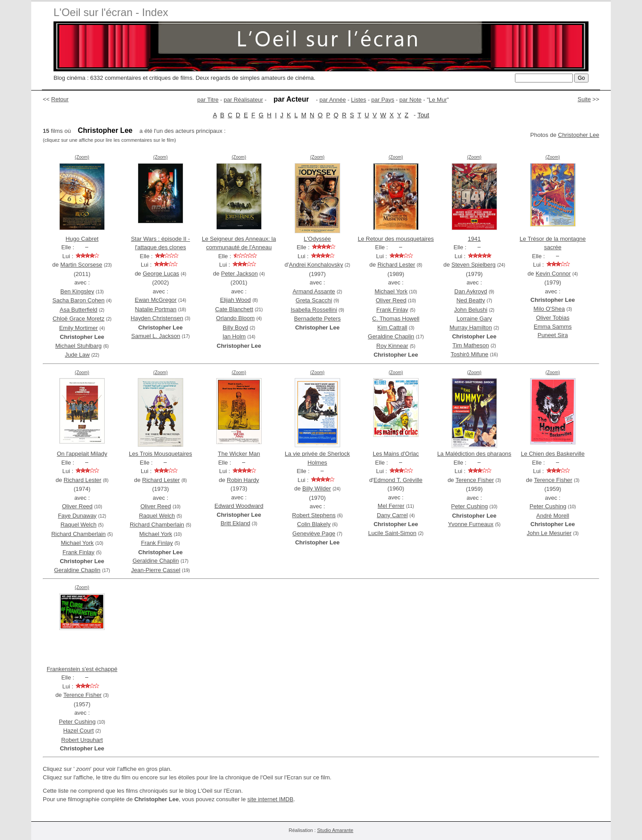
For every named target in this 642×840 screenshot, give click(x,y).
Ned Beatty (471, 300)
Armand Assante (314, 291)
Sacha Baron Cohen (79, 300)
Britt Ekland (235, 523)
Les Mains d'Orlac (396, 454)
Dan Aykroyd (471, 291)
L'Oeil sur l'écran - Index (111, 12)
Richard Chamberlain (78, 534)
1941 (474, 239)
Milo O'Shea (549, 309)
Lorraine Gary (474, 319)
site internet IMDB (270, 799)
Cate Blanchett (234, 309)
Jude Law (77, 355)
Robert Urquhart (82, 740)
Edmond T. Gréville (398, 480)
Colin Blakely (314, 524)
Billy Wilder (317, 488)
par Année (332, 100)
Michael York (391, 291)
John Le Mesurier (549, 533)
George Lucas (161, 274)
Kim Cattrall (392, 327)
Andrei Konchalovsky (316, 265)
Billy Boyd (235, 327)
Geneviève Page (314, 533)
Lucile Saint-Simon (392, 533)
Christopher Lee (579, 135)
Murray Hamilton (471, 327)
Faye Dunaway (77, 516)
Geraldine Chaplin (391, 336)
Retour (60, 99)
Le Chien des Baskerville (553, 454)
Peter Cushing (469, 506)
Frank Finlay (392, 310)
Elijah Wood (235, 300)
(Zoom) (82, 157)
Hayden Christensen (157, 318)
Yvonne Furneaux (471, 524)
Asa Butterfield (79, 310)
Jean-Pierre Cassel (156, 570)
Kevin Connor (553, 274)
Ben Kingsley (77, 291)
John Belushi (471, 310)
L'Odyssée (317, 239)
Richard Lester (397, 265)
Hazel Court (79, 731)
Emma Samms (553, 327)
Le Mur (438, 100)
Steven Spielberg (474, 265)
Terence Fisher (475, 480)
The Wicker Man (239, 454)
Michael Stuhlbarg (78, 346)
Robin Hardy (243, 480)
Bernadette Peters (317, 319)
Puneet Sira (553, 335)
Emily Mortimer (79, 328)
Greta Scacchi (314, 300)
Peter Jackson (239, 274)
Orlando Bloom (236, 318)
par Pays (383, 100)
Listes (358, 100)
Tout (423, 115)
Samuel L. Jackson (156, 336)
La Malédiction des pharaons (474, 454)
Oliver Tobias (553, 318)
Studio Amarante (335, 830)
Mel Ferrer (391, 506)
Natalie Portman (156, 309)
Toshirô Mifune (470, 354)
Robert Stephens (314, 515)
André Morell (553, 516)
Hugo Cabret (82, 239)
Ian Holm (234, 336)
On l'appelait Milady (82, 454)
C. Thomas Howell (396, 319)
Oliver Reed (391, 300)
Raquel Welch (79, 525)
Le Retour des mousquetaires (396, 239)
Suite (584, 99)
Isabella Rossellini (314, 310)
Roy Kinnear (392, 346)
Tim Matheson (471, 345)
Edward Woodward (239, 506)
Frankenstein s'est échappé (82, 669)
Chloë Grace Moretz (78, 319)
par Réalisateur (243, 100)
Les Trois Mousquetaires (160, 454)
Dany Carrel (392, 515)
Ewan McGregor (156, 300)
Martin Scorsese (81, 265)
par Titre (208, 100)
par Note (411, 100)
